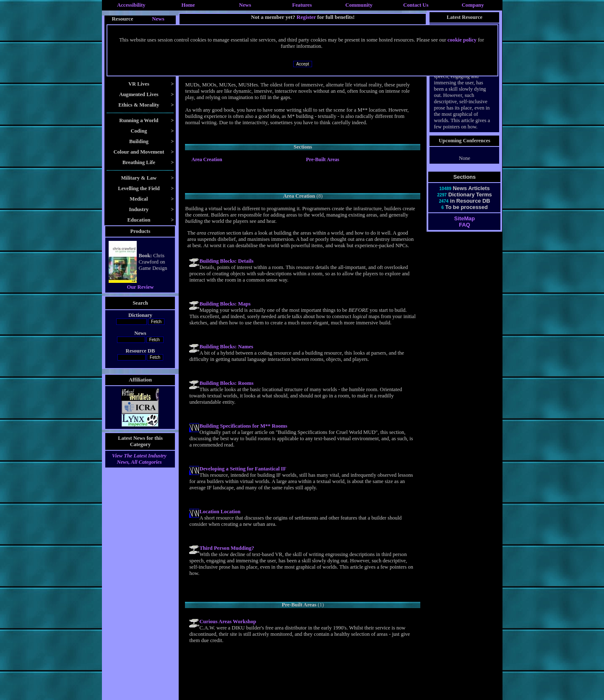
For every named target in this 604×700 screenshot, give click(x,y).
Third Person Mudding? (226, 548)
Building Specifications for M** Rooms (243, 426)
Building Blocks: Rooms (226, 383)
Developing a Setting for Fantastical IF (243, 469)
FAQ (464, 225)
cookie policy (462, 40)
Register (306, 17)
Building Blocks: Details (226, 261)
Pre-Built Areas (322, 159)
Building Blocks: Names (226, 347)
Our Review (140, 287)
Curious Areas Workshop (228, 622)
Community (359, 5)
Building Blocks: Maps (225, 304)
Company (473, 5)
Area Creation (207, 159)
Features (302, 5)
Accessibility (131, 5)
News (245, 5)
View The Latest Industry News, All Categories (139, 459)
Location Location (220, 512)
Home (188, 5)
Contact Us (416, 5)
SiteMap (465, 218)
